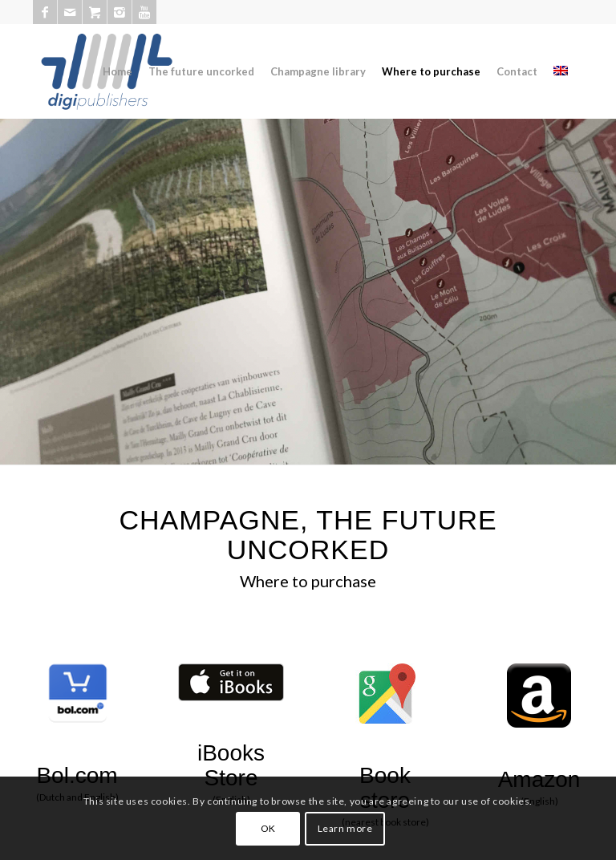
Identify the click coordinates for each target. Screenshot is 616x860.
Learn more (345, 828)
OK (268, 828)
